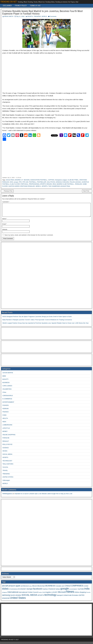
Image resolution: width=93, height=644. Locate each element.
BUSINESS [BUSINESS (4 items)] (50, 588)
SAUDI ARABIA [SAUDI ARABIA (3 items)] (16, 598)
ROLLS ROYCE (7, 447)
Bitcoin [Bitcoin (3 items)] (35, 588)
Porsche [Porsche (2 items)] (88, 595)
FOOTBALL (33, 182)
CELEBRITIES (7, 392)
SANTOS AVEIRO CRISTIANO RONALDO (22, 186)
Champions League (61, 180)
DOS (11, 182)
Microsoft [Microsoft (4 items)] (62, 595)
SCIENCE (6, 450)
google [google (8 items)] (65, 591)
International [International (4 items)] (13, 595)
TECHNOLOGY (7, 463)
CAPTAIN (51, 180)
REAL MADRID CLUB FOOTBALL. (64, 184)
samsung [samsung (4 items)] (6, 598)
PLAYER (17, 184)
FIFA (20, 182)
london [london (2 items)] (40, 595)
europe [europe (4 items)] (30, 591)
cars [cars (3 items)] (63, 588)
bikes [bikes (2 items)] (31, 589)
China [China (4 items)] (67, 588)
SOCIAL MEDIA (7, 457)
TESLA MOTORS (8, 466)
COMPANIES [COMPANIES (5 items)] (77, 588)
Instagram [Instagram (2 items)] (5, 595)
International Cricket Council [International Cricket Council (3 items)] (28, 595)
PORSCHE (6, 440)
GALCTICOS (51, 182)
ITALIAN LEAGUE (75, 182)
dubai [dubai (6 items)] (5, 591)
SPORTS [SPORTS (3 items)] (41, 598)
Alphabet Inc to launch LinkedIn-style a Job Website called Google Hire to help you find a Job (43, 496)
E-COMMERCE (7, 401)
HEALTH (5, 421)
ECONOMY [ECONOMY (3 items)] (22, 592)
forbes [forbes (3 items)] (58, 592)
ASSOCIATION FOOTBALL (39, 180)
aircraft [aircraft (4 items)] (5, 588)
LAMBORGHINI (7, 427)
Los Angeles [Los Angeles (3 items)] (47, 595)
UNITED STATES (8, 480)
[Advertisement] (46, 72)
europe (16, 182)
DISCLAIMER (7, 6)
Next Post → (87, 191)
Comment (6, 202)
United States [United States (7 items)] (18, 600)
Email (4, 227)
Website (5, 232)
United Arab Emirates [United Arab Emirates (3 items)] (71, 598)
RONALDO (79, 184)
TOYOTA (5, 470)
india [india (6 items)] (87, 591)
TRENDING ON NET (9, 2)
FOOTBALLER (42, 182)
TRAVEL (5, 473)
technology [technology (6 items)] (50, 597)
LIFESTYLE (6, 431)
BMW (4, 379)
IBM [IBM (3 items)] (82, 592)
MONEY (5, 434)
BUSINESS (6, 385)
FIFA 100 (25, 182)
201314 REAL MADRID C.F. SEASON (18, 180)
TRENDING (37, 16)
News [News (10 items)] (70, 594)
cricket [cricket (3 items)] (86, 588)
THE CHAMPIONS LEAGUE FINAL (59, 186)
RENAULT (6, 444)
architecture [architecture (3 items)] (25, 588)
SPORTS (30, 16)
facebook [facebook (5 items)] (37, 591)
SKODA (5, 453)
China (4, 395)
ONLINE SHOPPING (9, 437)
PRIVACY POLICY (21, 6)
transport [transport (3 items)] (60, 598)
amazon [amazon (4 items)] (12, 588)
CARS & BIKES (7, 388)
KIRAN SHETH (9, 16)
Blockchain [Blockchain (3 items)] (41, 588)
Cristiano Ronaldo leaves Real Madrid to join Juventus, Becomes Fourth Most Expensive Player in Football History (42, 12)
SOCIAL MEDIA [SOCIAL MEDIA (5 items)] (29, 597)
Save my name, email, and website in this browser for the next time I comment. (29, 238)
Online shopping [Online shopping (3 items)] (80, 595)
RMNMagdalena (7, 496)
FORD (4, 418)
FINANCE (6, 414)
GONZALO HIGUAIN (62, 182)
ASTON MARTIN (8, 375)
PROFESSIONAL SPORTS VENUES (40, 184)
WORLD (44, 16)
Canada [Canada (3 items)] (58, 588)
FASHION (6, 408)
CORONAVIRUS (8, 398)
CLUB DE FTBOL (73, 180)
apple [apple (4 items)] (18, 588)
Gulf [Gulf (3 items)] (79, 592)
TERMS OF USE (35, 6)
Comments (53, 16)
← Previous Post (7, 191)
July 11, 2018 (20, 16)
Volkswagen (6, 483)
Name (5, 221)
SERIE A (38, 186)
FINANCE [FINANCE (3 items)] (52, 592)
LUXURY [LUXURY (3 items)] (54, 595)
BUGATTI (5, 382)
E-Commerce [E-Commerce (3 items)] (13, 592)
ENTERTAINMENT (8, 405)
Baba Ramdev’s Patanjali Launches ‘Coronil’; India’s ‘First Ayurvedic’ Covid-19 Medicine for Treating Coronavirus (37, 322)
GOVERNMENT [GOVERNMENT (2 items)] (73, 592)
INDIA (4, 424)
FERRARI (6, 411)
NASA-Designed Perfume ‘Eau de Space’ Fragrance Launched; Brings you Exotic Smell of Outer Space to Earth (37, 319)
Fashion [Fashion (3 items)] (45, 592)
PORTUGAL (24, 184)
